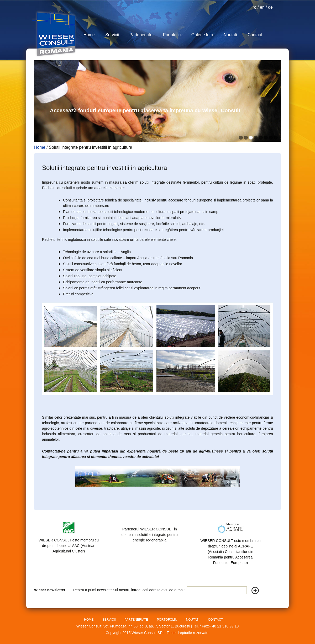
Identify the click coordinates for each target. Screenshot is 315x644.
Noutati (230, 35)
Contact (255, 35)
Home (89, 35)
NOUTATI (193, 620)
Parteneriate (141, 35)
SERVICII (109, 620)
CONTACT (216, 620)
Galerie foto (202, 35)
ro (254, 7)
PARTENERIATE (137, 620)
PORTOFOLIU (167, 620)
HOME (89, 620)
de (270, 7)
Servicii (112, 35)
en (262, 7)
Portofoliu (172, 35)
